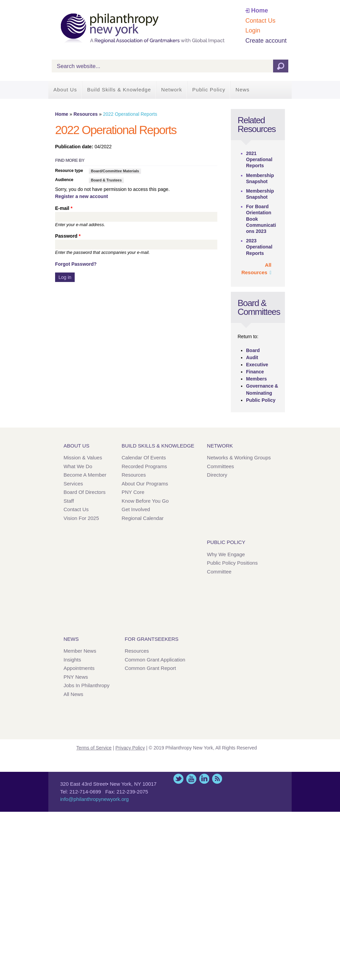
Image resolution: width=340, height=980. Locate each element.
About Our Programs (145, 484)
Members (256, 379)
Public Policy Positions (232, 563)
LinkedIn (204, 779)
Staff (69, 501)
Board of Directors (84, 492)
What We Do (78, 466)
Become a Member (85, 475)
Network (172, 90)
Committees (220, 466)
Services (73, 484)
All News (73, 694)
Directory (217, 475)
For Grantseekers (152, 639)
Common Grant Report (150, 668)
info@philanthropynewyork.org (94, 799)
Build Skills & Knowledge (119, 90)
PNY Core (133, 492)
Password (68, 236)
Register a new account (81, 196)
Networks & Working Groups (239, 458)
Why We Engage (226, 554)
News (243, 90)
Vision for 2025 (81, 518)
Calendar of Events (144, 458)
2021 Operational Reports (259, 159)
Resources (86, 114)
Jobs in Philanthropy (87, 685)
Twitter (178, 779)
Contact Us (260, 21)
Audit (252, 357)
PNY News (76, 677)
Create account (266, 41)
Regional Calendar (143, 518)
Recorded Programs (144, 466)
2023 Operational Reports (259, 247)
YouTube (191, 779)
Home (260, 10)
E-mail (64, 208)
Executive (257, 365)
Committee (219, 572)
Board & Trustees (106, 180)
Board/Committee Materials (115, 171)
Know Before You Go (145, 501)
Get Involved (136, 509)
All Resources (256, 269)
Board (253, 350)
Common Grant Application (155, 660)
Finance (255, 372)
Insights (72, 660)
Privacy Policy (130, 748)
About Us (65, 90)
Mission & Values (83, 458)
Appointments (79, 668)
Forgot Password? (76, 264)
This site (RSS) (217, 779)
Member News (80, 651)
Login (253, 30)
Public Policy (209, 90)
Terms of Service (94, 748)
